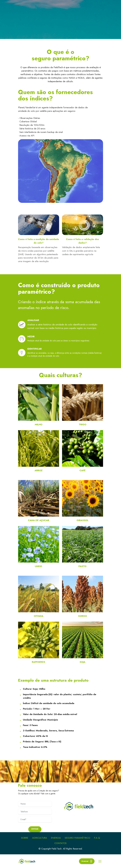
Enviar (35, 829)
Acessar (87, 861)
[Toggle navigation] (100, 861)
